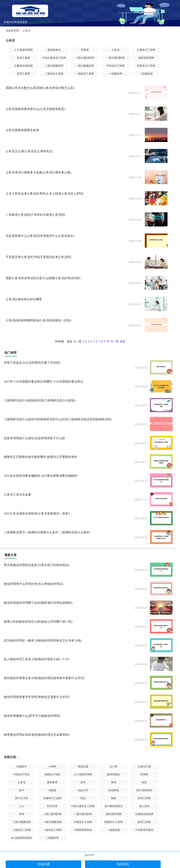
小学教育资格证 (144, 830)
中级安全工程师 (115, 66)
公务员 (26, 31)
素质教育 (52, 782)
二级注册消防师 (85, 58)
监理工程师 (23, 74)
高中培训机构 (144, 790)
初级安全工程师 (146, 66)
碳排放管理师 (146, 58)
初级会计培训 (52, 774)
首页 (69, 342)
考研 (22, 814)
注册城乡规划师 (23, 66)
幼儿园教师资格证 (22, 838)
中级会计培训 (22, 774)
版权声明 (89, 855)
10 (108, 342)
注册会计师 (144, 767)
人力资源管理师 (23, 50)
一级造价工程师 (85, 74)
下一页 (115, 342)
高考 (83, 782)
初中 (22, 790)
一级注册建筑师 (85, 66)
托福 (83, 798)
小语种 (52, 767)
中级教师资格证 (83, 830)
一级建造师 (115, 74)
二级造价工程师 (54, 74)
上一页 (77, 342)
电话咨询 (123, 864)
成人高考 (144, 806)
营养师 (85, 50)
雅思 (114, 798)
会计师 (114, 767)
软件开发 (52, 806)
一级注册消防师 (115, 58)
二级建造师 (146, 74)
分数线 (52, 790)
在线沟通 (44, 864)
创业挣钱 (114, 790)
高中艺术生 (22, 798)
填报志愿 (83, 767)
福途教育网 (12, 31)
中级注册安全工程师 (54, 58)
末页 (122, 342)
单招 (114, 782)
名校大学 (83, 790)
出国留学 (22, 767)
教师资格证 (54, 50)
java (21, 806)
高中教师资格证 (114, 806)
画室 (144, 782)
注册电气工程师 (146, 50)
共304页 (60, 342)
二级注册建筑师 (54, 66)
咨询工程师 (23, 58)
